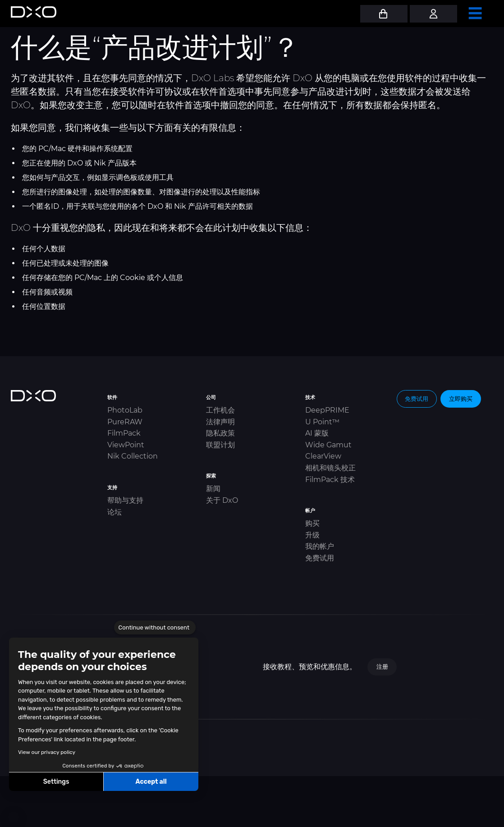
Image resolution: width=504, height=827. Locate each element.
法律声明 (220, 422)
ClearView (323, 456)
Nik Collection (133, 456)
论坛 (115, 512)
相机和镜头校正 (330, 468)
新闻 (213, 489)
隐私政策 (220, 433)
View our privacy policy (47, 752)
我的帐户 (320, 546)
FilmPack (124, 433)
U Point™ (322, 422)
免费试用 (320, 558)
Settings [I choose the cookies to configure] (56, 782)
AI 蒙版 (317, 433)
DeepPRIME (327, 410)
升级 (312, 535)
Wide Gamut (328, 445)
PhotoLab (125, 410)
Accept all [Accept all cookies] (151, 782)
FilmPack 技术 (330, 480)
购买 (312, 523)
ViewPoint (126, 445)
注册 (382, 666)
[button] (14, 817)
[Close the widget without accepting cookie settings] (155, 628)
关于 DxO (222, 500)
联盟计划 (220, 445)
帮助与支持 (125, 500)
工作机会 (220, 410)
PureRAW (125, 422)
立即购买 (461, 399)
